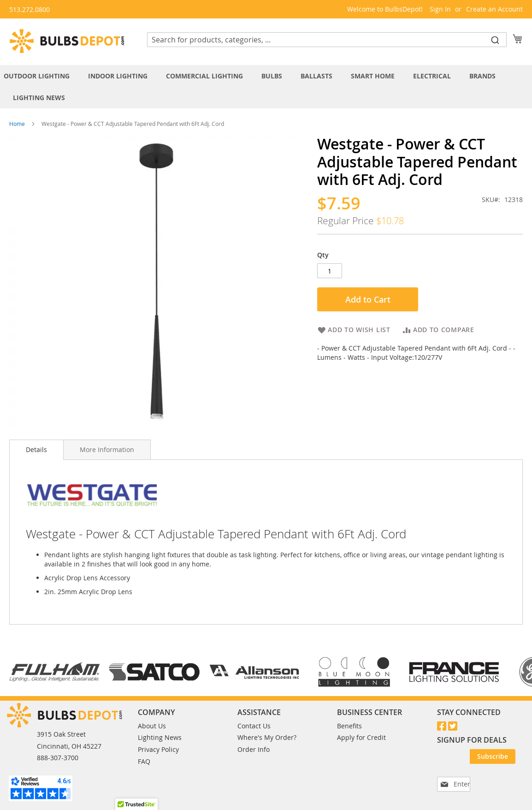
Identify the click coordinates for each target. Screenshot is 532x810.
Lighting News (160, 738)
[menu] (266, 87)
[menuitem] (41, 76)
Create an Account (494, 9)
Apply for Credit (361, 738)
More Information (107, 450)
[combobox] (327, 40)
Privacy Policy (158, 749)
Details (36, 450)
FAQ (144, 761)
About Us (152, 726)
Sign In (440, 9)
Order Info (254, 749)
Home (17, 124)
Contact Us (254, 726)
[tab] (266, 87)
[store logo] (67, 41)
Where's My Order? (267, 738)
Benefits (349, 726)
